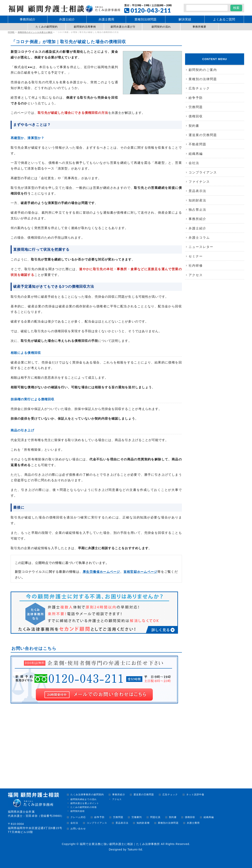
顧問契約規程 (78, 811)
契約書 (194, 126)
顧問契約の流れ (161, 27)
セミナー (196, 256)
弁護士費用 (193, 823)
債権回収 (196, 116)
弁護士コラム (199, 238)
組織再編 (196, 154)
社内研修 (196, 266)
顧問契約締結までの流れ (84, 799)
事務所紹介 (197, 219)
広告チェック (199, 88)
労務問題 (196, 107)
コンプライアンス (203, 172)
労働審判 (137, 817)
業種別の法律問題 (203, 79)
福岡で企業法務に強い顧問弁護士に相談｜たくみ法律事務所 (120, 844)
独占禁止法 (197, 210)
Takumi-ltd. (135, 849)
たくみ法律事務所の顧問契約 (87, 795)
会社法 (194, 163)
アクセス (196, 275)
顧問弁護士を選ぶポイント (85, 803)
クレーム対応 (78, 817)
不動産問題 (197, 144)
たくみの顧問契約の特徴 (84, 807)
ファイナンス (199, 182)
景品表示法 (197, 191)
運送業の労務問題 (203, 135)
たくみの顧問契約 (47, 27)
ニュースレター (201, 247)
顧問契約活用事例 (85, 27)
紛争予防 (196, 98)
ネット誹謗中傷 (195, 795)
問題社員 (155, 817)
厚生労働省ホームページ (101, 572)
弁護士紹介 (197, 228)
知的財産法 (197, 200)
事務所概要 (199, 27)
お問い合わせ (78, 829)
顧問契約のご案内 (203, 70)
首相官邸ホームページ (140, 572)
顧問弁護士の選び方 (123, 27)
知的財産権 (143, 823)
